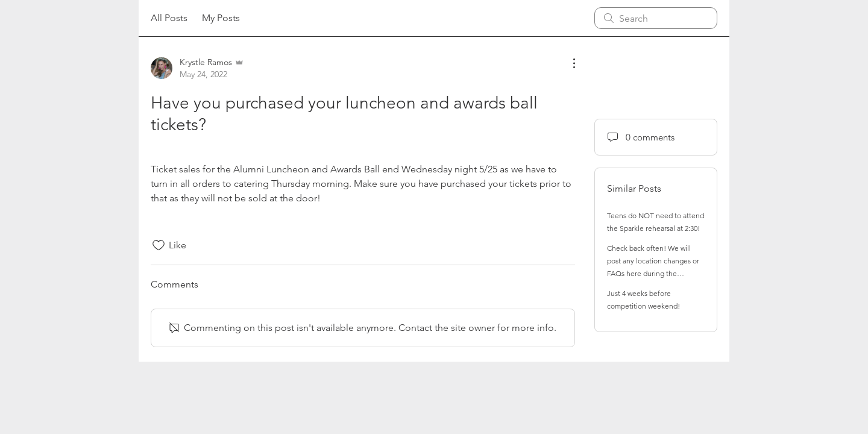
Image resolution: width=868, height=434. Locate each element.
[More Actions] (568, 63)
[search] (656, 18)
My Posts (221, 18)
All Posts (169, 18)
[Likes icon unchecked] (159, 245)
